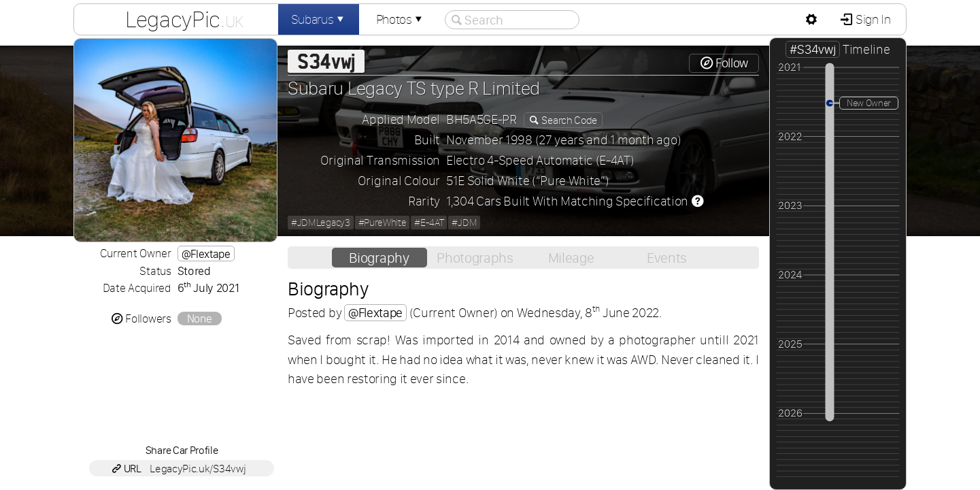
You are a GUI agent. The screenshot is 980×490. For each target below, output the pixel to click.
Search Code (569, 120)
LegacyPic (184, 19)
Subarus (319, 19)
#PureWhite (383, 223)
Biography (379, 258)
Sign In (872, 19)
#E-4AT (429, 223)
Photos (401, 19)
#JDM (464, 223)
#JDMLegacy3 (320, 223)
